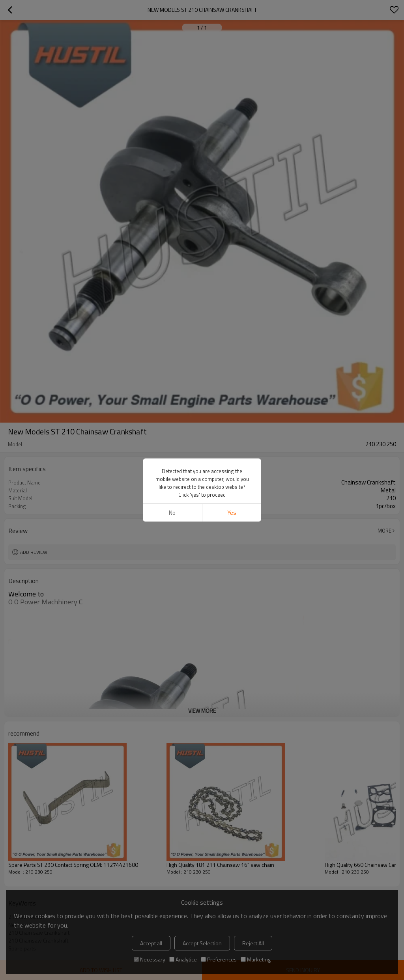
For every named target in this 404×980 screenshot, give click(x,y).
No (172, 513)
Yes (232, 513)
